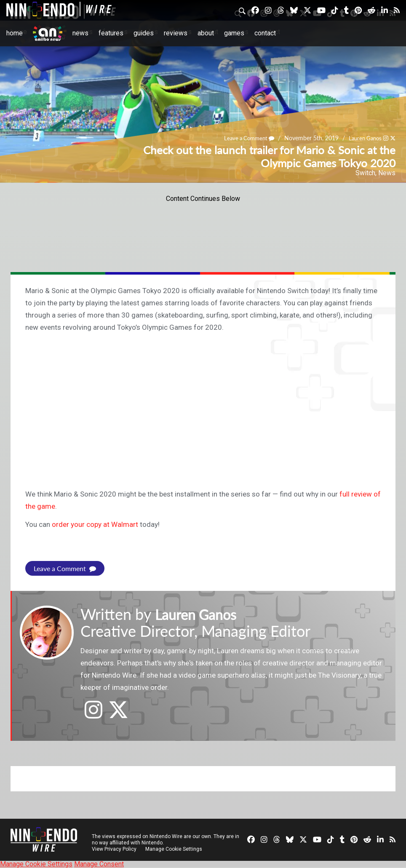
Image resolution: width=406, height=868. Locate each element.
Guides (144, 33)
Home (15, 33)
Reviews (176, 33)
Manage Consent (99, 864)
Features (111, 33)
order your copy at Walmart (95, 524)
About (206, 33)
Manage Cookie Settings (175, 849)
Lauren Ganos (363, 138)
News (80, 33)
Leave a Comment (244, 138)
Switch (365, 173)
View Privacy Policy (114, 849)
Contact (265, 33)
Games (234, 33)
